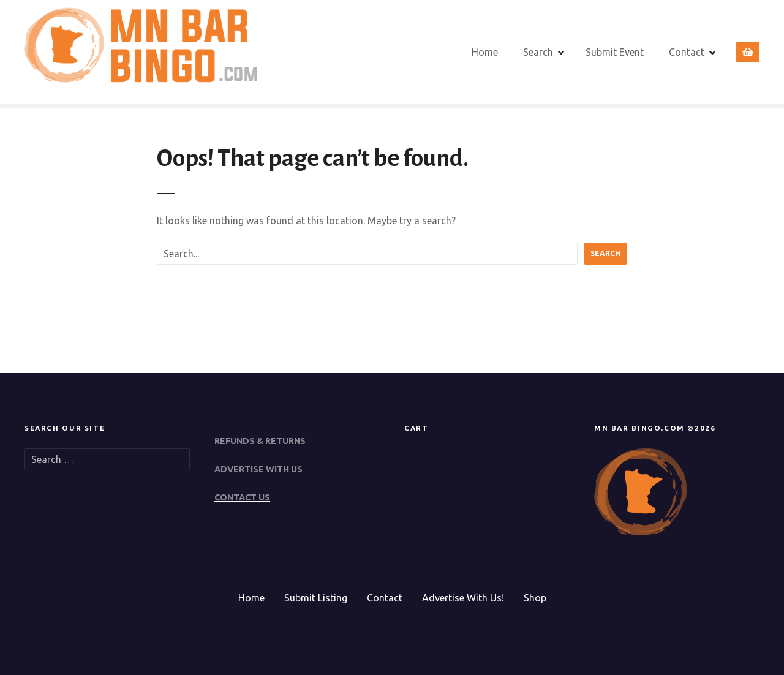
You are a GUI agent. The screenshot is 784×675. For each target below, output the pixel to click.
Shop (535, 598)
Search (538, 52)
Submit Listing (316, 598)
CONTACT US (242, 497)
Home (485, 52)
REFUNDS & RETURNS (260, 441)
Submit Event (615, 52)
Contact (687, 52)
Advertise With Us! (463, 598)
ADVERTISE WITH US (258, 469)
